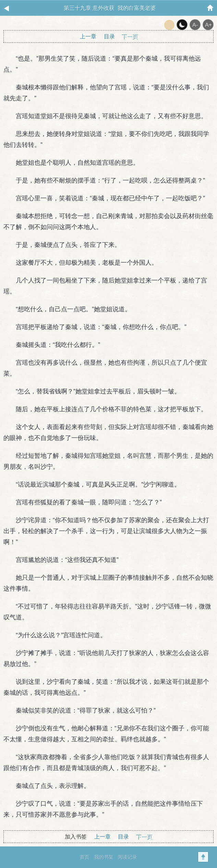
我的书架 (104, 857)
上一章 (88, 36)
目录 (109, 36)
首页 (85, 857)
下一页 (130, 36)
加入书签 (76, 837)
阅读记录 (128, 857)
